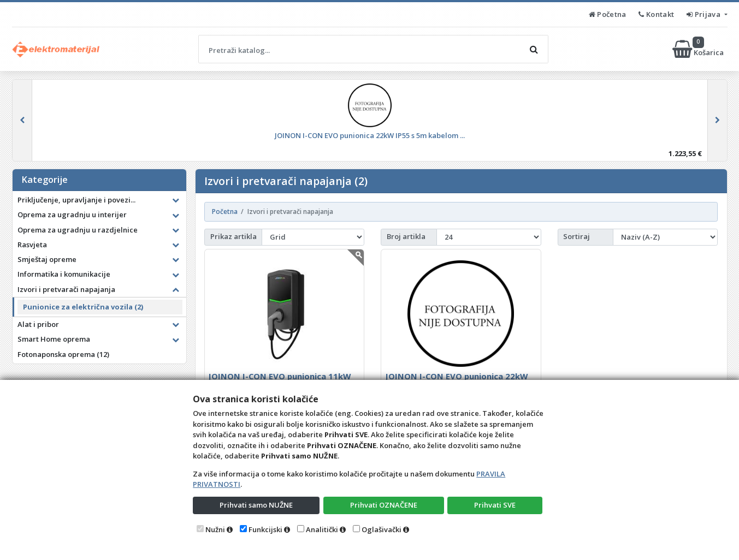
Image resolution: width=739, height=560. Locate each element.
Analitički (322, 529)
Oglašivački (382, 529)
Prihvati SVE (495, 505)
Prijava (704, 14)
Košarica (699, 49)
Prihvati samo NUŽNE (256, 505)
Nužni (215, 529)
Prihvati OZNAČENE (384, 505)
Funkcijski (265, 529)
